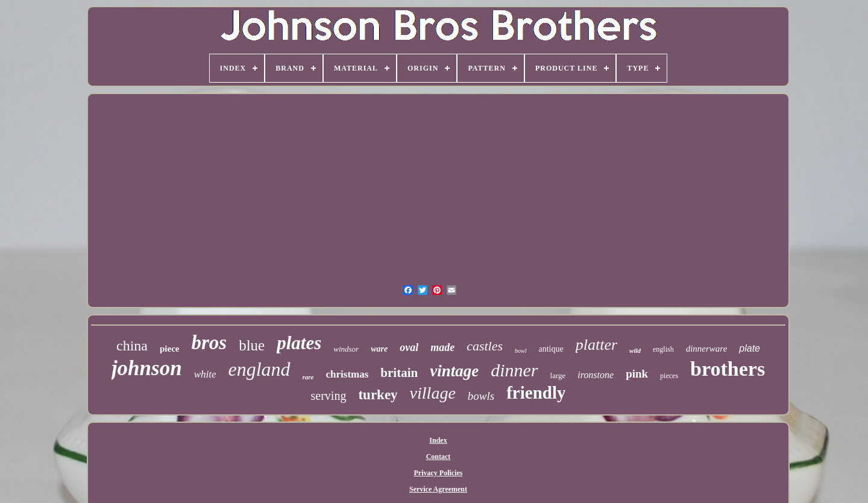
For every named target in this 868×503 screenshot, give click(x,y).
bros (209, 343)
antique (551, 349)
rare (308, 377)
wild (635, 350)
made (442, 347)
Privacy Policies (439, 473)
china (132, 346)
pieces (669, 376)
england (259, 369)
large (558, 375)
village (433, 393)
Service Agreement (438, 489)
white (205, 374)
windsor (346, 349)
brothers (728, 369)
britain (399, 373)
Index (438, 440)
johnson (147, 368)
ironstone (596, 375)
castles (485, 346)
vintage (454, 371)
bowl (520, 351)
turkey (378, 395)
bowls (481, 396)
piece (169, 349)
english (663, 349)
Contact (439, 457)
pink (637, 374)
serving (329, 396)
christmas (348, 374)
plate (750, 348)
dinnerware (707, 349)
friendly (536, 393)
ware (379, 349)
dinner (514, 370)
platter (596, 345)
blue (252, 345)
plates (299, 343)
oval (409, 347)
